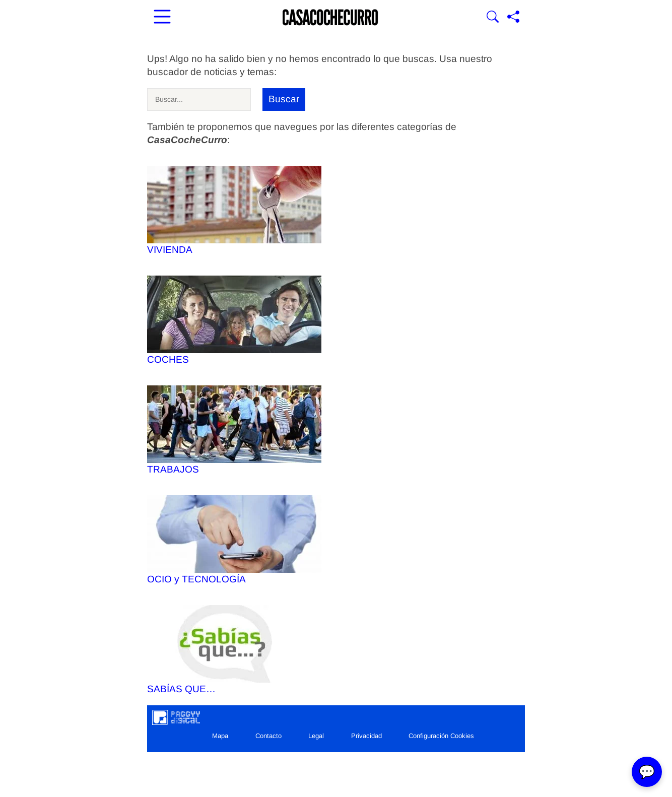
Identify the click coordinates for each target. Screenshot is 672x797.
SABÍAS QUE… (234, 650)
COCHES (234, 320)
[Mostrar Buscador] (493, 18)
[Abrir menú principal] (162, 18)
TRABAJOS (234, 430)
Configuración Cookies (441, 736)
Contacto (268, 736)
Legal (316, 736)
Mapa (220, 736)
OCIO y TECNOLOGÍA (234, 540)
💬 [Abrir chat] (647, 772)
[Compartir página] (513, 18)
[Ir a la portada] (330, 18)
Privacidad (366, 736)
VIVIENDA (234, 210)
